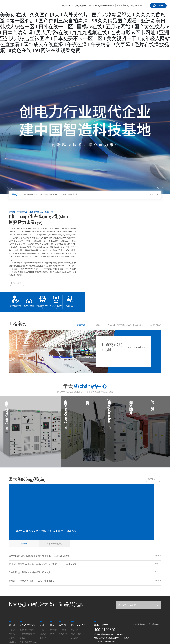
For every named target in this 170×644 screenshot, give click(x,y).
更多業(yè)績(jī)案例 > (136, 347)
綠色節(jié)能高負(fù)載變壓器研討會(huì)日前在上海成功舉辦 (51, 194)
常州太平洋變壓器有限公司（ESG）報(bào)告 (31, 580)
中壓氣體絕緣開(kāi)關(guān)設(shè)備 (66, 409)
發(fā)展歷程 (29, 306)
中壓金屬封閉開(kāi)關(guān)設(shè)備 (109, 409)
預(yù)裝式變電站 (153, 400)
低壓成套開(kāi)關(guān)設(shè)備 (8, 411)
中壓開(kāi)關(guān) (131, 405)
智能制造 (70, 306)
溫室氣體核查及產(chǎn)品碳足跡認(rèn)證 (30, 571)
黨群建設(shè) (15, 306)
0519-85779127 (117, 633)
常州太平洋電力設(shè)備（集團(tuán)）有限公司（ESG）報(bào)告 (42, 563)
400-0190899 (105, 628)
